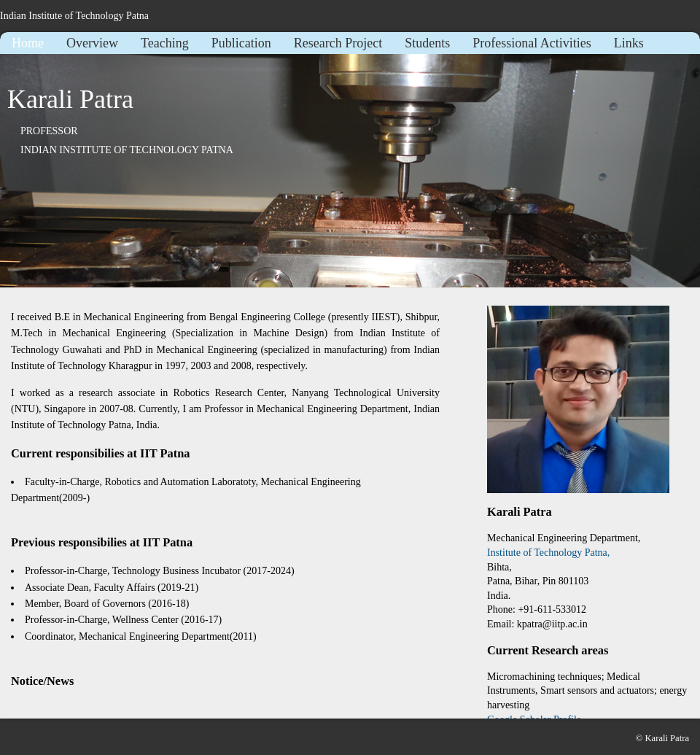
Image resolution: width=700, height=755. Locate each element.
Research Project (338, 43)
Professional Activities (532, 43)
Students (427, 43)
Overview (92, 43)
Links (629, 43)
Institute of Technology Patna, (548, 553)
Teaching (165, 43)
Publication (241, 43)
